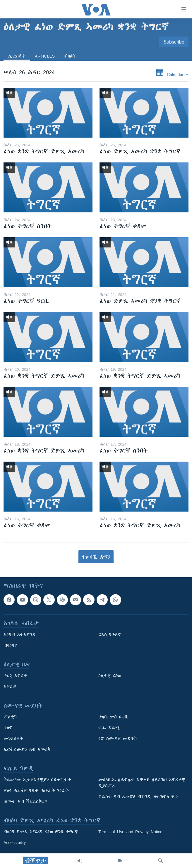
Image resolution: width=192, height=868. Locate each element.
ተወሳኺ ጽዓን (96, 557)
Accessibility (15, 843)
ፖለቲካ (10, 717)
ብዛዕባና (10, 646)
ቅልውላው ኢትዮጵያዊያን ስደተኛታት (37, 780)
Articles (45, 56)
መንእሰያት (13, 739)
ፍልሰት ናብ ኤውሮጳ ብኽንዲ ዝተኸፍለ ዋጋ (138, 797)
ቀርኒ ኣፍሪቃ (15, 676)
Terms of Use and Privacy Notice (130, 832)
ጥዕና (8, 728)
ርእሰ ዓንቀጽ (110, 635)
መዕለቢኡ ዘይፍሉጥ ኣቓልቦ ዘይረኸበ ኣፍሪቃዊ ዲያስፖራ (142, 783)
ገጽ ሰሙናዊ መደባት (118, 739)
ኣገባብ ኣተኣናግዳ (19, 635)
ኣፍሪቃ (10, 687)
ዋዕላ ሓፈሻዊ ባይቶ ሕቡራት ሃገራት (36, 791)
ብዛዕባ (70, 56)
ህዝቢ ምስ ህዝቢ (113, 717)
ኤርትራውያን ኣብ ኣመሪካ (27, 750)
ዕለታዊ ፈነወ (110, 676)
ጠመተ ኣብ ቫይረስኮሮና (25, 802)
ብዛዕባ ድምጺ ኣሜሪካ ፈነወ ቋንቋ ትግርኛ (41, 832)
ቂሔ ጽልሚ (109, 728)
